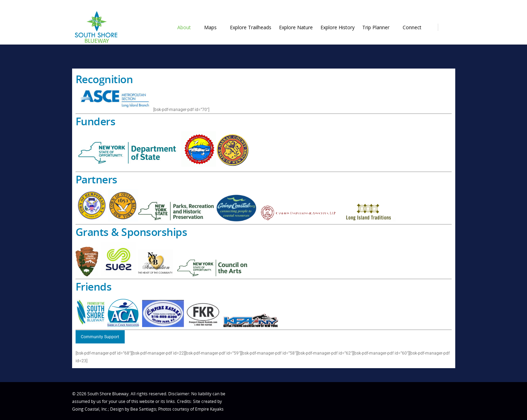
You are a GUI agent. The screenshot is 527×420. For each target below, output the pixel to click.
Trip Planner (379, 27)
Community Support (100, 337)
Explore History (338, 27)
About (187, 27)
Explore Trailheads (251, 27)
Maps (214, 27)
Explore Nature (296, 27)
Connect (415, 27)
